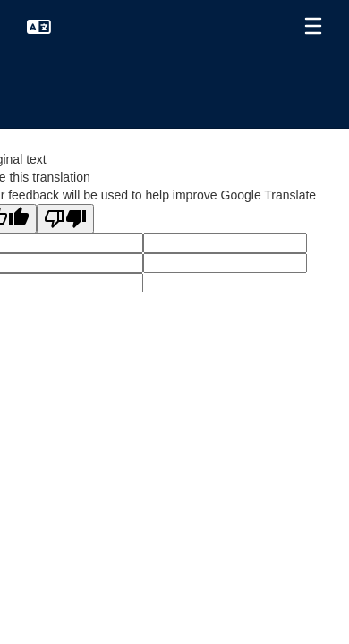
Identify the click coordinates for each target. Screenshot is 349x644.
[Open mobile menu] (313, 27)
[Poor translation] (65, 219)
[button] (39, 27)
